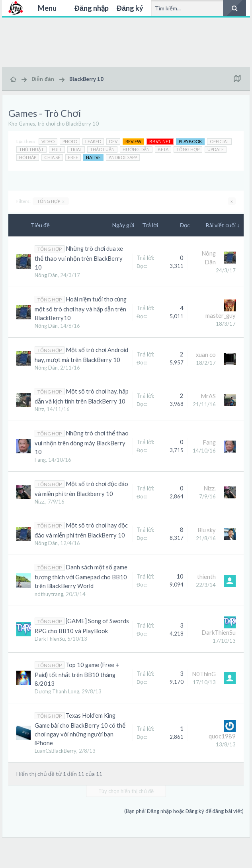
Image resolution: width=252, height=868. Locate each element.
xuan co (206, 355)
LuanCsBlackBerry (56, 751)
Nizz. (40, 502)
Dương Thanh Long (57, 691)
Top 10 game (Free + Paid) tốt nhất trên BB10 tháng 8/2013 (77, 674)
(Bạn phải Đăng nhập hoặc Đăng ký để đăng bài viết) (184, 811)
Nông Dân (46, 275)
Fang (40, 460)
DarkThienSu (50, 639)
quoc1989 (222, 736)
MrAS (208, 396)
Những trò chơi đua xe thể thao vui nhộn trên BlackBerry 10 (79, 258)
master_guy (221, 316)
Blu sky (207, 530)
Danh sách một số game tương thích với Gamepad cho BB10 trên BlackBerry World (81, 577)
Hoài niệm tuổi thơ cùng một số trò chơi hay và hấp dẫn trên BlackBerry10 (81, 309)
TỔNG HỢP (51, 201)
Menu (47, 8)
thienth (206, 577)
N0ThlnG (204, 674)
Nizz (39, 409)
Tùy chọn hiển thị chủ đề (126, 791)
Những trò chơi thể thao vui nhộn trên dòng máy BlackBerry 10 (82, 443)
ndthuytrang (49, 594)
